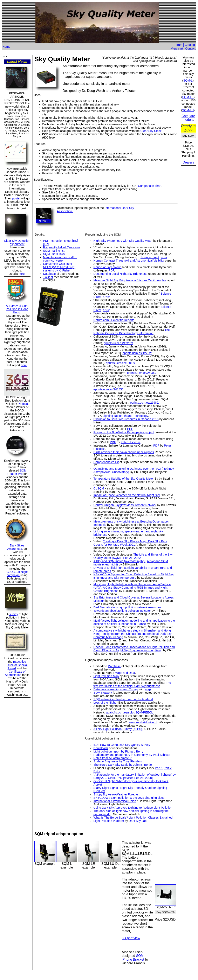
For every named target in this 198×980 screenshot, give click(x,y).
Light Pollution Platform (109, 821)
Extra (97, 771)
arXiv (106, 297)
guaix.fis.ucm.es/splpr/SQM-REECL (129, 712)
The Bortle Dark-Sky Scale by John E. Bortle (123, 765)
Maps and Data (125, 673)
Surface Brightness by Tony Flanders (118, 761)
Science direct (150, 257)
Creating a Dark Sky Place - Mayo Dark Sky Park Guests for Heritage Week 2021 (130, 543)
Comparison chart (150, 186)
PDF (111, 270)
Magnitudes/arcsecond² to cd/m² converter (60, 259)
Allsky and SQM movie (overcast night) (120, 561)
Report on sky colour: (108, 267)
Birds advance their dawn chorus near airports (124, 452)
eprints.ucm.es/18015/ (121, 363)
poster (16, 198)
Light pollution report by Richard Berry (118, 751)
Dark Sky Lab (138, 821)
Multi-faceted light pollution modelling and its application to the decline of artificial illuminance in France (134, 622)
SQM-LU (188, 110)
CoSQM (99, 488)
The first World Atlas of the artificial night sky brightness (132, 684)
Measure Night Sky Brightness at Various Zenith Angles (130, 280)
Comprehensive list (106, 462)
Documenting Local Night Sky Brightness (120, 274)
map (148, 689)
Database (49, 274)
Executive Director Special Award (17, 665)
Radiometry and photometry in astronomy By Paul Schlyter (132, 755)
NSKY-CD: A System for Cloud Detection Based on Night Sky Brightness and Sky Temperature (134, 576)
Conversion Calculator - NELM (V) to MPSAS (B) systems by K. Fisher (59, 267)
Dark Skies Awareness (16, 547)
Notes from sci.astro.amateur (113, 758)
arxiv (164, 257)
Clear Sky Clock (151, 131)
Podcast (23, 404)
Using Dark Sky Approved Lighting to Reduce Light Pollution (133, 808)
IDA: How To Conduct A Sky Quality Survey (122, 745)
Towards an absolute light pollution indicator (122, 611)
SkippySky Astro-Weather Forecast (117, 794)
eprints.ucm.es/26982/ (145, 403)
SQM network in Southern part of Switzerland (123, 699)
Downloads (101, 748)
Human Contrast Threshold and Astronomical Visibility (129, 261)
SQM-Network (103, 693)
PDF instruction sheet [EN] (61, 241)
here (22, 274)
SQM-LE (188, 97)
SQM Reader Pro (17, 472)
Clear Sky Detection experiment (17, 242)
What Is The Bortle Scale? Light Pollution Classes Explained (133, 818)
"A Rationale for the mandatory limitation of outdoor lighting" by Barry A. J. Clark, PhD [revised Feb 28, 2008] (135, 776)
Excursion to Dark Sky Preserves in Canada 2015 (126, 419)
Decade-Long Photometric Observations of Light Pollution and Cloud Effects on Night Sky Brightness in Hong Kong (134, 649)
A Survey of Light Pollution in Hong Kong (17, 309)
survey (14, 614)
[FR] (46, 244)
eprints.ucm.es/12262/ (118, 343)
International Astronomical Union (115, 801)
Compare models (188, 118)
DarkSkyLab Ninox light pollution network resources (127, 607)
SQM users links (54, 254)
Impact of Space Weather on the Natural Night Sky (127, 495)
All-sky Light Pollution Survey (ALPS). (118, 729)
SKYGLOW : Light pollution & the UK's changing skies (129, 798)
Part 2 (168, 768)
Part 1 (159, 768)
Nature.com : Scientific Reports (114, 320)
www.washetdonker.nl (143, 722)
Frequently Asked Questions (62, 247)
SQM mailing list (54, 251)
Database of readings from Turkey (116, 689)
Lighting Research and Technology (125, 416)
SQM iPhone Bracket (133, 958)
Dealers (188, 162)
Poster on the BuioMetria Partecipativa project (124, 432)
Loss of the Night (105, 703)
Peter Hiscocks (131, 442)
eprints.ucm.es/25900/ (142, 373)
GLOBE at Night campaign (17, 574)
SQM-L (188, 81)
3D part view (131, 938)
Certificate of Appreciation (15, 673)
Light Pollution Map (106, 676)
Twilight (48, 277)
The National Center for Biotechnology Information (132, 332)
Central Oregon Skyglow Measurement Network (125, 505)
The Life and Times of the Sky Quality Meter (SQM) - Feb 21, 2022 (133, 556)
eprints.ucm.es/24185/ (108, 389)
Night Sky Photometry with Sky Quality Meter (123, 241)
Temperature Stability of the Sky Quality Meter (124, 479)
